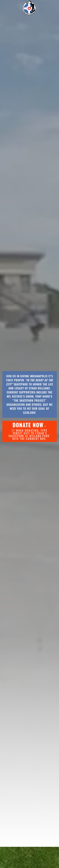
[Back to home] (29, 8)
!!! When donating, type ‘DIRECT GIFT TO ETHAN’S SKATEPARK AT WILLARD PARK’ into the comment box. (30, 431)
